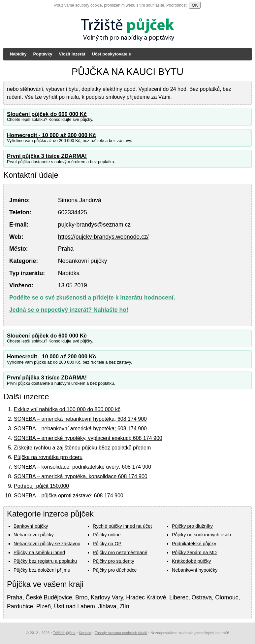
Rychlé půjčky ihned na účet (122, 526)
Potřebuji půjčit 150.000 (41, 486)
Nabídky (18, 54)
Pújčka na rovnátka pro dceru (48, 457)
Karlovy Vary (107, 597)
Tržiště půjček (64, 633)
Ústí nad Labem (75, 606)
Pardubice (20, 606)
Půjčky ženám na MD (194, 553)
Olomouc (227, 597)
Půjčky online (107, 535)
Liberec (179, 597)
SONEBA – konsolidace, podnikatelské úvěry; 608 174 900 (82, 467)
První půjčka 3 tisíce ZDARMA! (47, 156)
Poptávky (43, 54)
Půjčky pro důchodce (115, 570)
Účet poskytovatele (112, 54)
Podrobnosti (177, 5)
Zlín (124, 606)
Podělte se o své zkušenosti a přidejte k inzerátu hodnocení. (92, 298)
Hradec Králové (146, 597)
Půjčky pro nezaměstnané (120, 553)
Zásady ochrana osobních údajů (121, 633)
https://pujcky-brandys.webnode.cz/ (103, 237)
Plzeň (44, 606)
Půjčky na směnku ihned (39, 553)
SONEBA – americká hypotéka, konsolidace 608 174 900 (81, 476)
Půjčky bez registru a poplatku (45, 561)
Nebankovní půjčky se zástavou (47, 544)
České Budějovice (49, 597)
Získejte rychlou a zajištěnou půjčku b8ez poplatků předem (82, 448)
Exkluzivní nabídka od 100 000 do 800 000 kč (67, 409)
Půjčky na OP (107, 544)
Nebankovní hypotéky (195, 570)
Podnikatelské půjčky (194, 544)
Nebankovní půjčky (34, 535)
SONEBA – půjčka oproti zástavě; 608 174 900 (69, 496)
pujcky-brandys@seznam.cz (94, 225)
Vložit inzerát (72, 54)
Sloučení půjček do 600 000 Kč (47, 114)
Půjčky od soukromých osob (201, 535)
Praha (15, 597)
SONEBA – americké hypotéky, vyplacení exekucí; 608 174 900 (88, 438)
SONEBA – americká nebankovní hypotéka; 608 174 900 (80, 419)
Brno (81, 597)
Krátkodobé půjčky (191, 561)
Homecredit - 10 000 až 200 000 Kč (51, 135)
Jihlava (107, 606)
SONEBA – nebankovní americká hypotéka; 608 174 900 (80, 429)
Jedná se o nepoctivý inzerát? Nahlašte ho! (69, 310)
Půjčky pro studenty (113, 561)
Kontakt (85, 633)
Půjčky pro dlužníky (192, 526)
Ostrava (202, 597)
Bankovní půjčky (31, 526)
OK (195, 5)
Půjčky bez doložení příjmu (42, 570)
